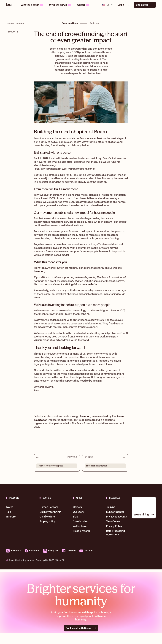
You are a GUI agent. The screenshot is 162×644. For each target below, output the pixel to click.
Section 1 (13, 32)
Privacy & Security (116, 517)
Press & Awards (82, 531)
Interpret (11, 517)
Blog (75, 517)
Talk (9, 512)
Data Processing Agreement (115, 533)
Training (111, 507)
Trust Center (113, 522)
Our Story (78, 512)
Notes (10, 507)
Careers (77, 507)
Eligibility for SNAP (50, 512)
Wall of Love (80, 526)
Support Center (115, 512)
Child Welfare (47, 517)
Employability (47, 522)
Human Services (49, 507)
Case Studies (80, 522)
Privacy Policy (114, 526)
